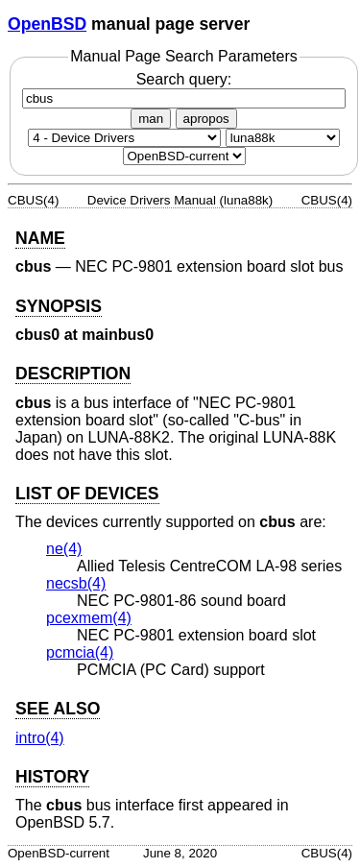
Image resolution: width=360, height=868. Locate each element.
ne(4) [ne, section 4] (64, 549)
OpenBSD (47, 24)
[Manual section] (124, 138)
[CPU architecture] (283, 138)
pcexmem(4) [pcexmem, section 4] (89, 618)
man (151, 119)
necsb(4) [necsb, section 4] (76, 583)
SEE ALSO (58, 709)
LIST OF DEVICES (87, 494)
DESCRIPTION (73, 374)
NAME (40, 238)
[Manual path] (184, 156)
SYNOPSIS (59, 306)
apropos (206, 119)
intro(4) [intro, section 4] (40, 738)
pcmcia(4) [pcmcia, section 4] (80, 652)
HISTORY (52, 777)
